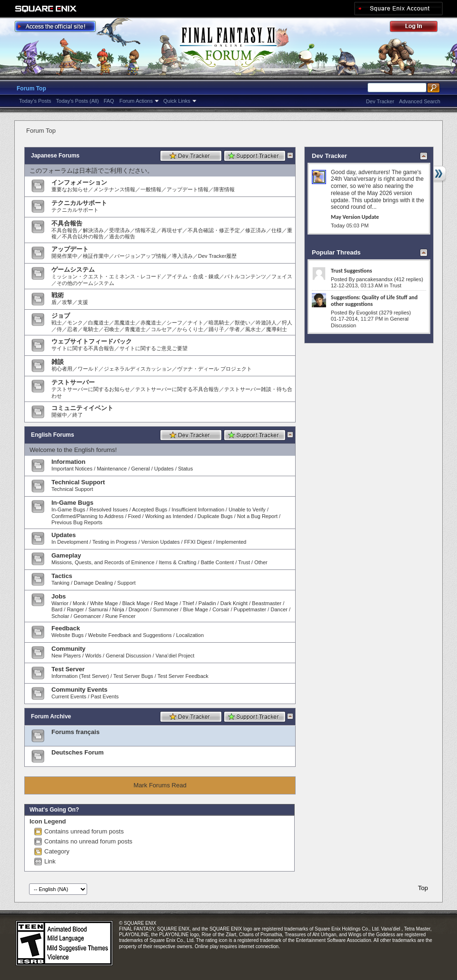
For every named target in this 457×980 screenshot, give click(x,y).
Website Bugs (68, 635)
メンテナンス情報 (114, 189)
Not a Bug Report (257, 516)
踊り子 (216, 329)
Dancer (279, 609)
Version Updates (161, 542)
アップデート (70, 249)
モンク (75, 323)
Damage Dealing (93, 583)
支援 (83, 302)
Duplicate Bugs (215, 516)
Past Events (105, 696)
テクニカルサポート (79, 203)
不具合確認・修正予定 (214, 230)
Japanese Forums (55, 156)
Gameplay (66, 555)
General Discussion (128, 656)
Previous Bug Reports (77, 522)
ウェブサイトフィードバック (92, 341)
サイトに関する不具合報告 (83, 348)
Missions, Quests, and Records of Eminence (103, 562)
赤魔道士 (151, 323)
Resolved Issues (109, 510)
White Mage (104, 603)
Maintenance (112, 469)
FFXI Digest (198, 542)
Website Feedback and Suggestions (130, 635)
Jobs (59, 596)
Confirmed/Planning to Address (88, 516)
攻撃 (67, 302)
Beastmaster (267, 603)
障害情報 (224, 189)
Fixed (134, 516)
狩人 (287, 323)
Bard (57, 609)
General (141, 469)
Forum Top (31, 88)
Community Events (79, 690)
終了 (78, 415)
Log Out (418, 28)
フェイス (282, 276)
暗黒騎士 (219, 323)
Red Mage (166, 603)
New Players (66, 656)
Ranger (75, 609)
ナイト (195, 323)
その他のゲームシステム (85, 283)
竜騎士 (91, 329)
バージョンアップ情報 (140, 256)
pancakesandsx (374, 279)
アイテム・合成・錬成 (193, 276)
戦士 (57, 323)
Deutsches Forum (78, 752)
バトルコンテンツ (245, 276)
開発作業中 (65, 256)
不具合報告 (67, 223)
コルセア (161, 329)
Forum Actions (136, 101)
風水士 (253, 329)
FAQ (109, 101)
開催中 (59, 415)
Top (423, 888)
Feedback (66, 628)
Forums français (75, 732)
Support (126, 583)
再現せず (172, 230)
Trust (244, 562)
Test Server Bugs (133, 676)
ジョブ (61, 316)
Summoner (166, 609)
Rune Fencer (120, 616)
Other (261, 562)
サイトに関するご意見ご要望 (154, 348)
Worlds (93, 656)
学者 (235, 329)
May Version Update (355, 217)
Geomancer (87, 616)
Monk (79, 603)
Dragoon (139, 609)
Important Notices (72, 469)
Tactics (62, 576)
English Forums (53, 435)
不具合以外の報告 (83, 236)
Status (185, 469)
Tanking (60, 583)
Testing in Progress (115, 542)
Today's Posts (35, 101)
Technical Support (78, 482)
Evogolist (367, 313)
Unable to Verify (247, 510)
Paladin (207, 603)
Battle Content (218, 562)
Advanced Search (420, 101)
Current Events (69, 696)
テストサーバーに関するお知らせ (91, 389)
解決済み (93, 230)
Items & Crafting (178, 562)
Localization (190, 635)
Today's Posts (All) (78, 101)
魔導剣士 (277, 329)
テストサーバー (73, 382)
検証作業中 (96, 256)
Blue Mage (195, 609)
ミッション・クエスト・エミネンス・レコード (106, 276)
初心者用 (62, 369)
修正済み (256, 230)
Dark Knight (234, 603)
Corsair (221, 609)
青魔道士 (135, 329)
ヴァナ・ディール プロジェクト (214, 369)
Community (69, 649)
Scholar (60, 616)
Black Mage (136, 603)
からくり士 (190, 329)
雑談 (58, 362)
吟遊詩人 (266, 323)
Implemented (231, 542)
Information (69, 462)
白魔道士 (99, 323)
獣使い (243, 323)
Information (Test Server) (80, 676)
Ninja (118, 609)
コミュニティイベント (82, 408)
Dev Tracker (380, 101)
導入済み (182, 256)
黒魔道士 (125, 323)
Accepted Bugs (149, 510)
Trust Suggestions (351, 271)
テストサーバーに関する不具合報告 (177, 389)
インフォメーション (79, 182)
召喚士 (112, 329)
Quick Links (177, 101)
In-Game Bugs (72, 503)
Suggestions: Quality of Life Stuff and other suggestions (374, 301)
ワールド (88, 369)
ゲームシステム (73, 269)
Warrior (60, 603)
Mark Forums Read (160, 785)
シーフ (174, 323)
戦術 (58, 295)
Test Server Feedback (183, 676)
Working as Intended (169, 516)
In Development (70, 542)
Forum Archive (51, 716)
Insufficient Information (198, 510)
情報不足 (146, 230)
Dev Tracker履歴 (217, 256)
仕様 (277, 230)
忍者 (72, 329)
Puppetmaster (250, 609)
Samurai (98, 609)
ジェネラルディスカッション (138, 369)
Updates (164, 469)
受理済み (119, 230)
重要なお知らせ (70, 189)
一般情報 (151, 189)
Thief (188, 603)
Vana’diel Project (175, 656)
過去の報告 (122, 236)
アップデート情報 (188, 189)
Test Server (68, 669)
